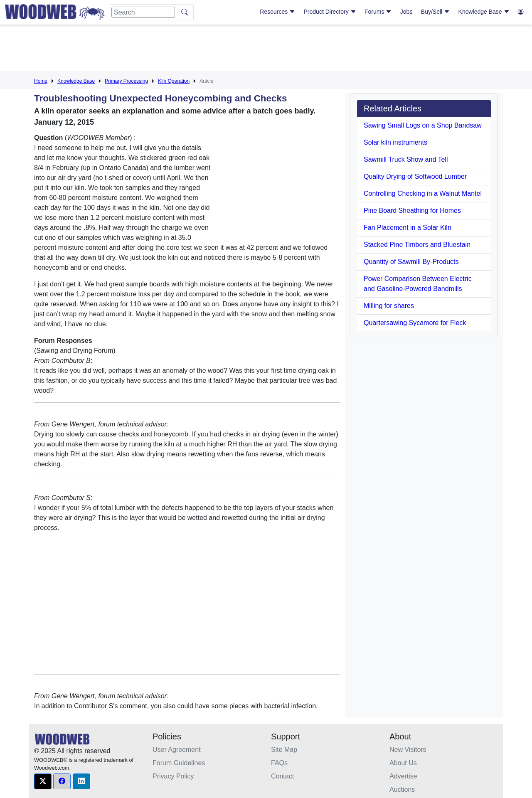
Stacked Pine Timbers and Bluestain (417, 245)
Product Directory (330, 12)
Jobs (406, 12)
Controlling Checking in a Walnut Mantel (423, 193)
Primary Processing (126, 81)
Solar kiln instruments (395, 142)
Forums (378, 12)
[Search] (143, 12)
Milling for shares (389, 306)
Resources (277, 12)
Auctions (402, 789)
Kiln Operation (174, 81)
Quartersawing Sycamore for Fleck (415, 323)
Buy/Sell (435, 12)
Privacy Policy (173, 776)
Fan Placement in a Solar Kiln (408, 228)
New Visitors (408, 750)
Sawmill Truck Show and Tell (406, 159)
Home (41, 81)
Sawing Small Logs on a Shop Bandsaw (423, 125)
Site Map (284, 750)
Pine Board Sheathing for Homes (412, 211)
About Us (403, 763)
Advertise (403, 776)
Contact (282, 776)
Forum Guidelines (179, 763)
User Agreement (177, 750)
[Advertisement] (266, 49)
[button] (43, 781)
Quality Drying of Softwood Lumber (415, 176)
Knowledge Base (484, 12)
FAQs (279, 763)
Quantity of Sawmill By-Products (411, 262)
